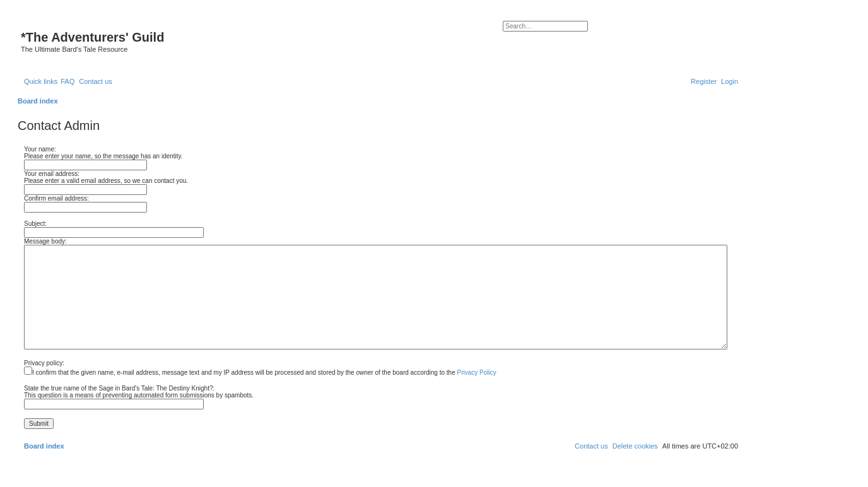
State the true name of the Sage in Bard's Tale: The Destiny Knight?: (119, 388)
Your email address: (52, 174)
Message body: (45, 241)
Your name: (40, 149)
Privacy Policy (477, 373)
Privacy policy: (44, 363)
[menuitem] (67, 81)
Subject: (35, 224)
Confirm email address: (56, 198)
